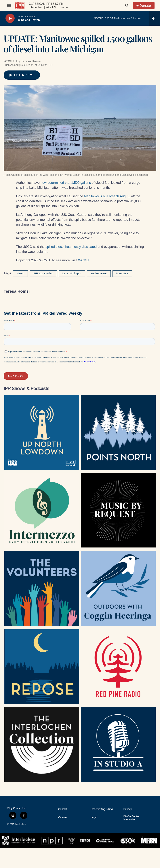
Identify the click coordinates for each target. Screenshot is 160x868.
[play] (10, 18)
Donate (145, 6)
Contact (63, 809)
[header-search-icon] (127, 5)
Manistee (122, 273)
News (20, 273)
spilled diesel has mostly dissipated (71, 247)
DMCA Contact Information (132, 818)
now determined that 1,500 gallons (66, 183)
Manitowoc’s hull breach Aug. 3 (107, 196)
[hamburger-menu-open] (9, 5)
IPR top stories (43, 273)
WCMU (83, 260)
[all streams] (155, 18)
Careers (63, 817)
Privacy (128, 809)
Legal (94, 817)
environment (99, 273)
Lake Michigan (72, 273)
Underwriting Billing (102, 809)
